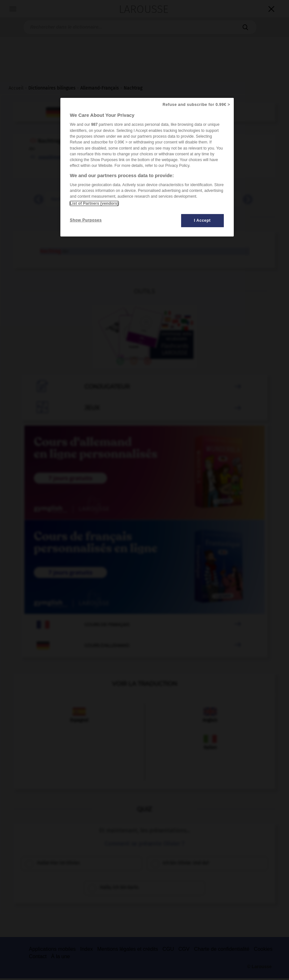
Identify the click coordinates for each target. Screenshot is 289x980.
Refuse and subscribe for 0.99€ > (196, 105)
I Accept (202, 220)
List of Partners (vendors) (94, 203)
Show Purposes (86, 220)
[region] (147, 167)
